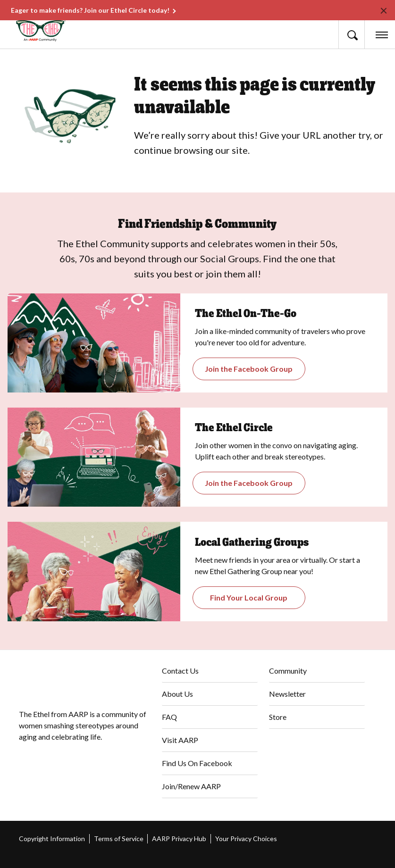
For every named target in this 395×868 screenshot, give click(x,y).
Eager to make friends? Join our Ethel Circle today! (90, 10)
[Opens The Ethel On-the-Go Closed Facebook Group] (249, 598)
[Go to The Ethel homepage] (51, 31)
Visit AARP (180, 740)
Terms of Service (119, 839)
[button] (352, 34)
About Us (177, 694)
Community (288, 671)
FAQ (169, 717)
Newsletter (287, 694)
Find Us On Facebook (197, 763)
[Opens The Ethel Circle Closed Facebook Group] (249, 483)
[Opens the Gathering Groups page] (249, 369)
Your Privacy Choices (246, 839)
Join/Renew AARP (191, 786)
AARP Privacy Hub (179, 839)
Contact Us (180, 671)
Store (278, 717)
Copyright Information (52, 839)
